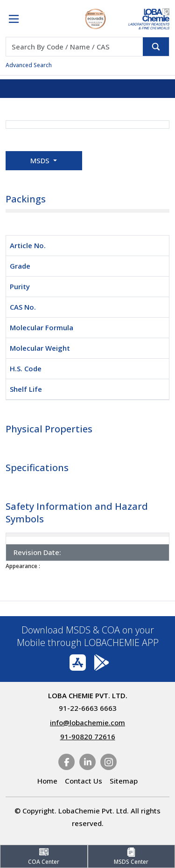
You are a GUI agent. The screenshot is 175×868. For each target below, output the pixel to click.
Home (47, 781)
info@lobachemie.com (87, 722)
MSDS (41, 160)
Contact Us (84, 781)
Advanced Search (29, 65)
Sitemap (124, 781)
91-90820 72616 (88, 736)
